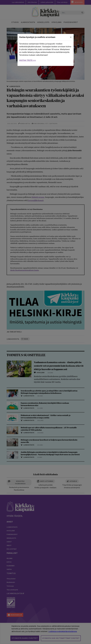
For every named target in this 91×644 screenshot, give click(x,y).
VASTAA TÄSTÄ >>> (28, 60)
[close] (71, 37)
